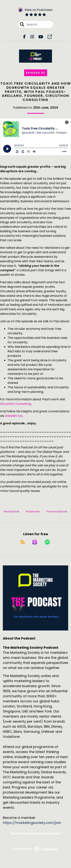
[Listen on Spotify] (47, 542)
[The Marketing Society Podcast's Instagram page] (32, 37)
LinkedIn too (14, 416)
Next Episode (12, 511)
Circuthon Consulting (16, 404)
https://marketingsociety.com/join (32, 823)
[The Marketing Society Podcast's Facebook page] (24, 37)
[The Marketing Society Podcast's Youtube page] (41, 37)
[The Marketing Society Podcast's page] (50, 37)
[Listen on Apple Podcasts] (35, 542)
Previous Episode (57, 511)
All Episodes (33, 511)
